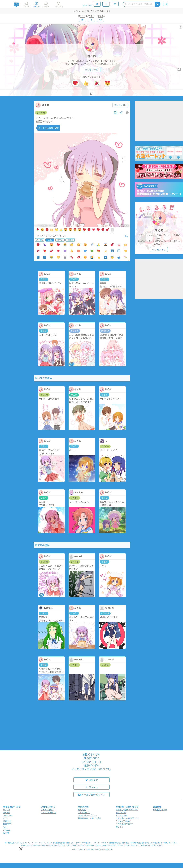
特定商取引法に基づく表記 (90, 818)
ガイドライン (84, 813)
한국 (5, 818)
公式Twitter (121, 813)
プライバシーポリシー (88, 815)
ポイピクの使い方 (48, 813)
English (7, 810)
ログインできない (123, 821)
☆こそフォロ (91, 70)
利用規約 (82, 810)
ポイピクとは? (47, 810)
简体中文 (7, 821)
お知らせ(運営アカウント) (127, 810)
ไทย (5, 827)
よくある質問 (121, 815)
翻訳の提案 (15, 807)
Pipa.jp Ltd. (108, 849)
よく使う (40, 240)
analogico (97, 849)
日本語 (6, 833)
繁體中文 (7, 824)
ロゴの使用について (124, 824)
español (7, 813)
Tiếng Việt (8, 815)
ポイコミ (119, 827)
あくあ (91, 56)
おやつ (60, 240)
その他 (70, 240)
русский (7, 830)
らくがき (41, 113)
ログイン (91, 780)
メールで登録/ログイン (92, 794)
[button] (21, 849)
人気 (50, 240)
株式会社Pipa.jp (160, 810)
